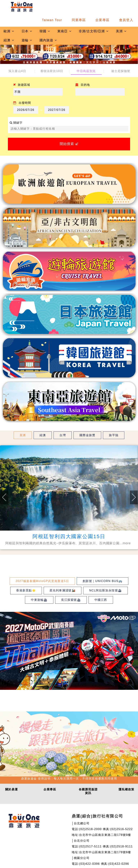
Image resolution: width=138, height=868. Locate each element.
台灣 (63, 435)
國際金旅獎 (87, 435)
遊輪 (27, 40)
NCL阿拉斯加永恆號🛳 (105, 590)
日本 (27, 31)
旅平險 (114, 435)
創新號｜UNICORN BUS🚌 (103, 581)
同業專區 (79, 20)
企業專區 (103, 20)
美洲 (121, 31)
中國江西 (101, 600)
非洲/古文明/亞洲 (94, 31)
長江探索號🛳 (71, 600)
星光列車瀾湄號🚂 (63, 590)
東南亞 (64, 31)
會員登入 (126, 20)
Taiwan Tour (52, 20)
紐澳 (9, 40)
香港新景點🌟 (26, 590)
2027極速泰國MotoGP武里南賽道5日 (42, 581)
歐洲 (9, 31)
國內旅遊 (48, 40)
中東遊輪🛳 (39, 600)
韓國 (45, 31)
